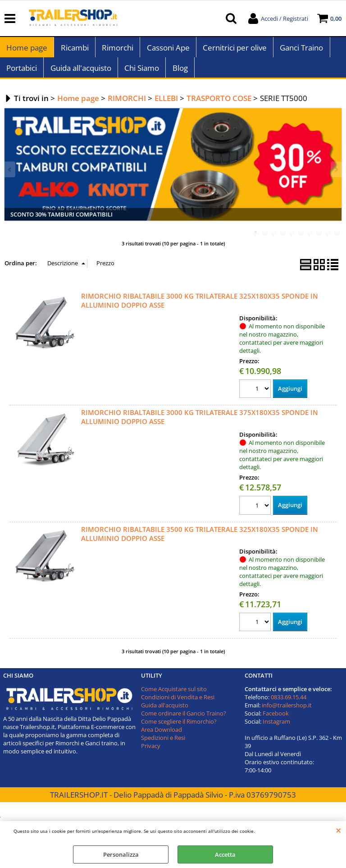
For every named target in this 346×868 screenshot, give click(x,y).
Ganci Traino (300, 49)
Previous (10, 174)
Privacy (151, 751)
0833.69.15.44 (289, 702)
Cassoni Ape (167, 49)
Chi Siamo (141, 72)
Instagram (276, 726)
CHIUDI (339, 830)
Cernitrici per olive (234, 49)
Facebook (276, 718)
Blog (179, 72)
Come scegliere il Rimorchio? (179, 726)
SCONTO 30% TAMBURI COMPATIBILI (61, 219)
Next (336, 174)
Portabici (22, 72)
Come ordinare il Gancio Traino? (184, 718)
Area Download (162, 734)
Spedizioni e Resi (163, 743)
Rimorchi (117, 49)
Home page (27, 49)
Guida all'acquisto (80, 72)
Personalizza (121, 854)
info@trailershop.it (287, 710)
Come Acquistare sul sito (174, 694)
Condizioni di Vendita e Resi (178, 702)
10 (337, 237)
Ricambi (74, 49)
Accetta (225, 854)
